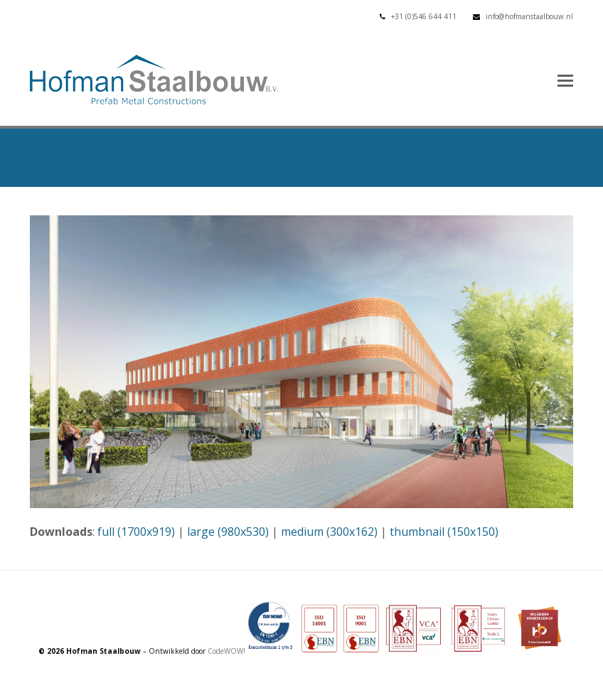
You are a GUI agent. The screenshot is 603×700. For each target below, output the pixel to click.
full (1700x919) (136, 532)
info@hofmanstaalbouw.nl (529, 16)
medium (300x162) (329, 532)
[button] (565, 80)
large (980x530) (228, 532)
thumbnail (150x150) (444, 532)
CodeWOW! (226, 651)
